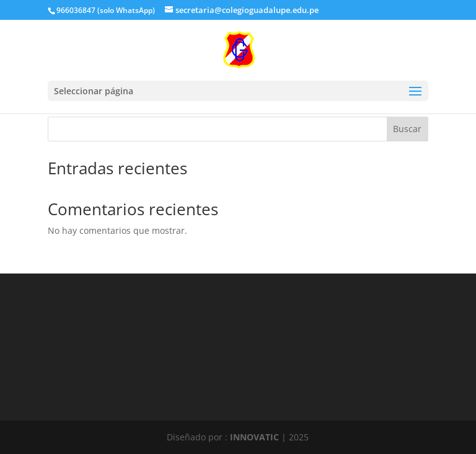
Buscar (407, 129)
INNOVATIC (254, 437)
